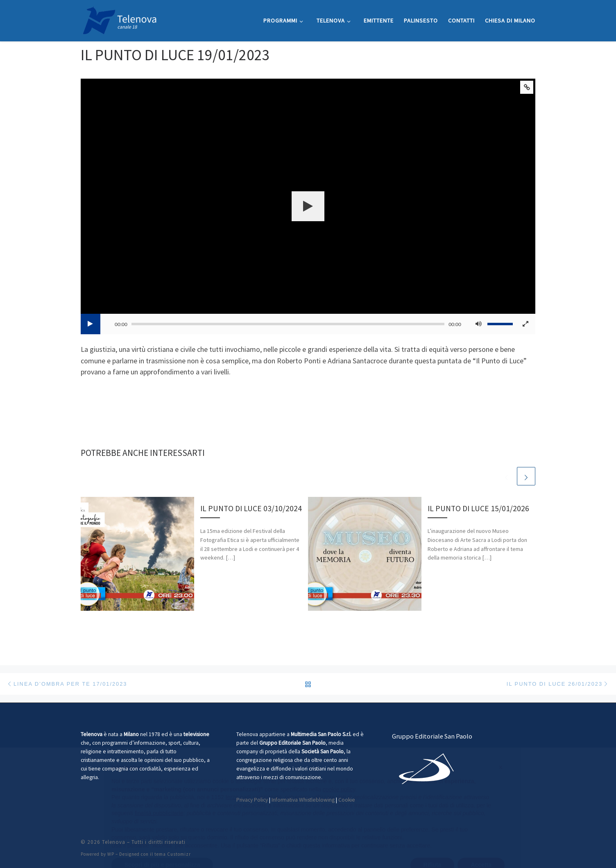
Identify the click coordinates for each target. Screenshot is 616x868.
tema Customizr (173, 854)
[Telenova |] (120, 19)
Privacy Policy (252, 800)
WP (111, 854)
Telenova (114, 842)
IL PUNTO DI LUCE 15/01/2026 (478, 508)
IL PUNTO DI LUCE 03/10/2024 (251, 508)
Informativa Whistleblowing (303, 800)
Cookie (347, 800)
